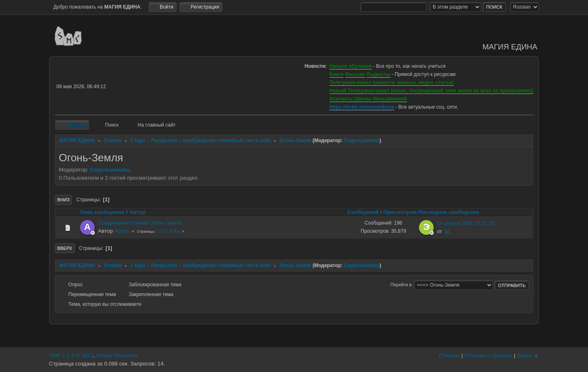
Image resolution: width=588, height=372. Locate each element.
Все (177, 231)
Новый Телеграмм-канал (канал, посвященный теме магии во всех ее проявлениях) (431, 91)
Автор (137, 212)
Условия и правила (488, 355)
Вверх (65, 248)
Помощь (449, 355)
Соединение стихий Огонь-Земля (140, 223)
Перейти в (401, 285)
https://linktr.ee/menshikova (362, 107)
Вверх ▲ (528, 355)
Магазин (355, 74)
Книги (336, 74)
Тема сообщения (102, 212)
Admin (122, 231)
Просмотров (400, 212)
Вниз (63, 200)
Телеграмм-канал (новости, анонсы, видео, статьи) (392, 82)
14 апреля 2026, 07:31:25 (465, 223)
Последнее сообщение (452, 212)
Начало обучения (351, 66)
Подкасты (378, 74)
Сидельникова (362, 140)
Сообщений (363, 212)
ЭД (447, 232)
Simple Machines (117, 355)
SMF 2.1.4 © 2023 (71, 355)
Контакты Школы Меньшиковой (368, 99)
